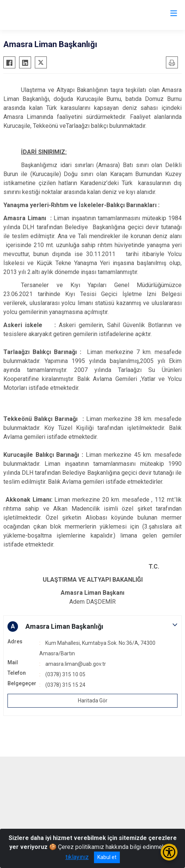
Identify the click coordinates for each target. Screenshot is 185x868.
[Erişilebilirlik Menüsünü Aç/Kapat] (169, 852)
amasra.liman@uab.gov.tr (76, 664)
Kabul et (107, 857)
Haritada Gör (93, 701)
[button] (92, 627)
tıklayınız (77, 857)
